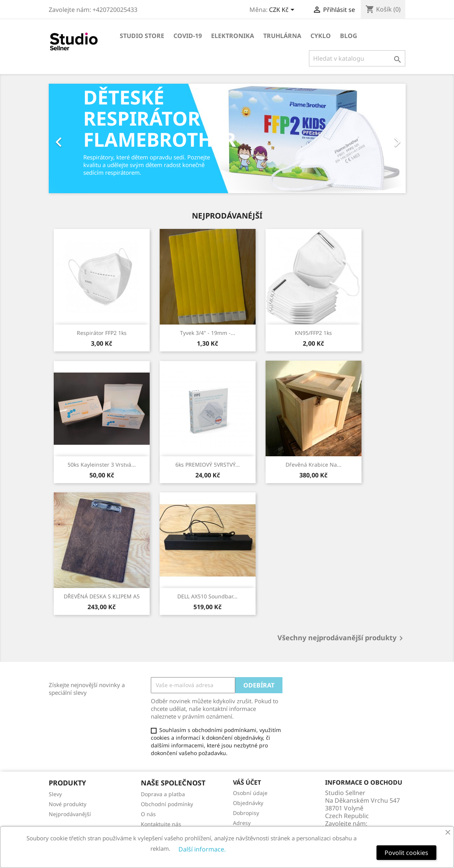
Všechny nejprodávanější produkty (342, 638)
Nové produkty (68, 804)
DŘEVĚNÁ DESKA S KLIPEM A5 (102, 596)
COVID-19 (188, 36)
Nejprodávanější (70, 814)
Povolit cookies (406, 853)
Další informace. (202, 849)
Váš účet (247, 782)
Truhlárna (282, 36)
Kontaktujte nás (161, 824)
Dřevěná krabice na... (314, 465)
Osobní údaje (250, 793)
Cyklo (321, 36)
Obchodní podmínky (167, 804)
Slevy (55, 794)
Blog (349, 36)
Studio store (142, 36)
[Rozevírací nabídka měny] (283, 10)
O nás (148, 814)
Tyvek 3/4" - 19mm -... (208, 333)
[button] (76, 138)
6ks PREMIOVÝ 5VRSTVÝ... (208, 465)
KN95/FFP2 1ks (313, 333)
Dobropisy (246, 813)
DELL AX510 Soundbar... (207, 596)
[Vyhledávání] (357, 58)
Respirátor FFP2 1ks (102, 333)
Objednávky (248, 803)
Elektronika (233, 36)
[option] (227, 138)
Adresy (242, 823)
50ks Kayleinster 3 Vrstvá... (102, 465)
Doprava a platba (163, 794)
